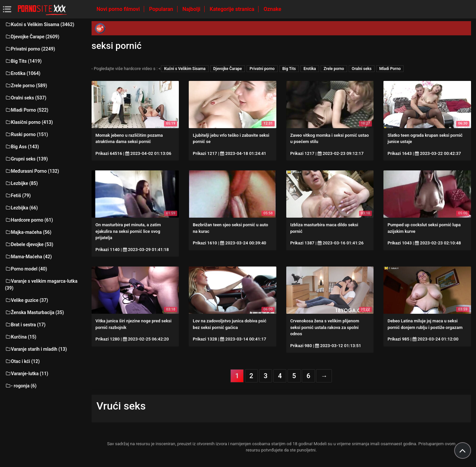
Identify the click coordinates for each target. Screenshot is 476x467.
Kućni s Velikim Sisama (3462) (40, 24)
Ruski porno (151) (26, 134)
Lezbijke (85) (21, 183)
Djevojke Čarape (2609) (32, 37)
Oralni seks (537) (26, 98)
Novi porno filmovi (119, 9)
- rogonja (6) (21, 386)
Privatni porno (262, 69)
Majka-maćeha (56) (28, 232)
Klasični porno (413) (29, 122)
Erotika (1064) (23, 73)
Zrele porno (334, 69)
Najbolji (192, 9)
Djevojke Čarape (228, 69)
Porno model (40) (26, 269)
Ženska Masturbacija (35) (34, 312)
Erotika (310, 69)
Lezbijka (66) (21, 208)
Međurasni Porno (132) (32, 171)
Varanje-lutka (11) (27, 374)
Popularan (162, 9)
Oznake (272, 9)
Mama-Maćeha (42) (28, 257)
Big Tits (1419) (23, 61)
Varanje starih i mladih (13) (36, 349)
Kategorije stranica (233, 9)
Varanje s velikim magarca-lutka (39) (41, 285)
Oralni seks (362, 69)
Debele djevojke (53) (29, 244)
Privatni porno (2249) (30, 49)
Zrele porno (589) (26, 86)
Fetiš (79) (18, 196)
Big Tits (289, 69)
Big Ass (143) (22, 147)
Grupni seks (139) (26, 159)
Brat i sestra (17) (25, 325)
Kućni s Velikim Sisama (185, 69)
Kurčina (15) (21, 337)
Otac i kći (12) (22, 361)
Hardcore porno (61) (29, 220)
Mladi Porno (390, 69)
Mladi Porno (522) (27, 110)
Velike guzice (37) (26, 300)
